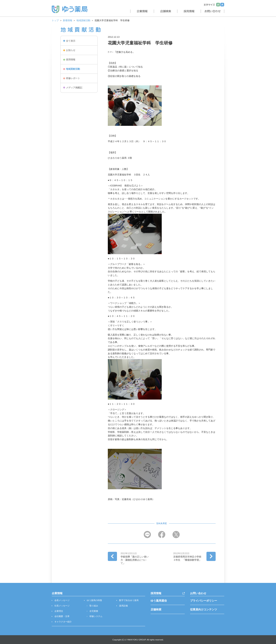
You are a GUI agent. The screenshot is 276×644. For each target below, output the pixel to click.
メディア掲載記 (74, 88)
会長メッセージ (62, 600)
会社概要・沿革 (62, 616)
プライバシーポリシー (204, 601)
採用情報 (71, 60)
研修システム (96, 616)
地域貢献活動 (83, 20)
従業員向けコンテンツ (204, 609)
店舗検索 (156, 609)
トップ (55, 20)
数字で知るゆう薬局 (129, 600)
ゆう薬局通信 (159, 601)
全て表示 (71, 41)
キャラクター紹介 (63, 622)
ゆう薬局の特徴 (94, 600)
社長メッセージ (62, 606)
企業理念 (59, 611)
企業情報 (57, 593)
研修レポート (73, 78)
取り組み (94, 606)
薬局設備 (123, 606)
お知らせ (71, 50)
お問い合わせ (198, 593)
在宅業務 (94, 611)
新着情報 (68, 20)
